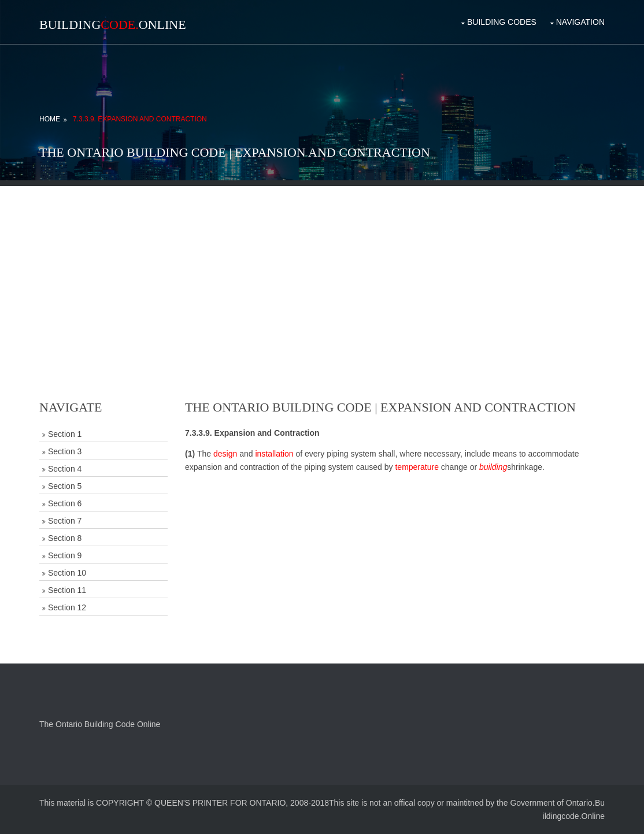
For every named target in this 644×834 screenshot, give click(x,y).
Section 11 (67, 590)
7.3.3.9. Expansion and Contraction (140, 119)
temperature (417, 467)
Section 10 (67, 573)
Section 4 (65, 469)
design (225, 454)
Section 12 (67, 607)
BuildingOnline (113, 25)
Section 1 (65, 434)
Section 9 (65, 555)
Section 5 (65, 486)
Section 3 (65, 451)
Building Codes (502, 22)
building (493, 467)
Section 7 (65, 521)
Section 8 (65, 538)
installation (274, 454)
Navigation (580, 22)
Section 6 (65, 503)
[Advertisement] (322, 267)
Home (50, 119)
